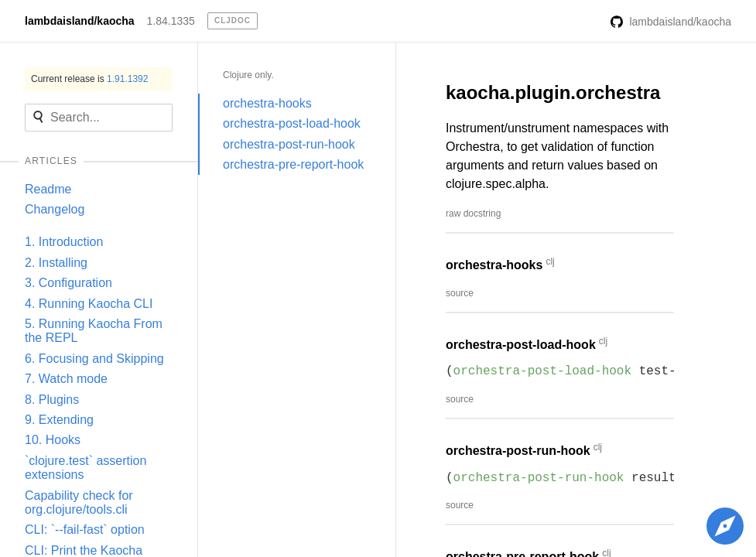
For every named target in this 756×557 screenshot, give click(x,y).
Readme (48, 189)
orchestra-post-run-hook (289, 144)
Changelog (55, 209)
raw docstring (473, 214)
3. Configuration (68, 283)
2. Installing (56, 263)
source (460, 293)
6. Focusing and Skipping (94, 359)
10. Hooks (53, 440)
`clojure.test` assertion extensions (86, 468)
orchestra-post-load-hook (292, 123)
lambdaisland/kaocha (80, 21)
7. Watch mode (66, 379)
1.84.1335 (171, 21)
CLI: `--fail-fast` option (85, 530)
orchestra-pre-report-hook (293, 164)
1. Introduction (64, 242)
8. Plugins (52, 400)
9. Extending (59, 420)
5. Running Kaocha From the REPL (94, 331)
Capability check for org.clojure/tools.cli (79, 502)
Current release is (89, 79)
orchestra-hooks (267, 103)
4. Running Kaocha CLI (89, 304)
